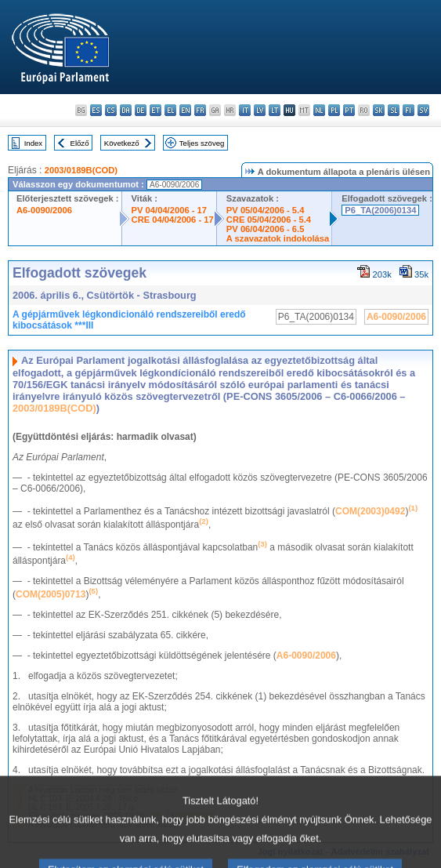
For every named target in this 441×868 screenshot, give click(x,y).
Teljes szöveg (202, 143)
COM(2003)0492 (370, 511)
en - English (185, 110)
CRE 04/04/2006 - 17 (173, 220)
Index (33, 143)
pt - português (349, 110)
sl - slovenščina (394, 110)
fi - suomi (408, 110)
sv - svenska (423, 110)
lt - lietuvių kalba (275, 110)
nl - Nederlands (319, 110)
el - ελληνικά (170, 110)
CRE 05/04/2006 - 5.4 (269, 220)
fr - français (200, 110)
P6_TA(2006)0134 (380, 210)
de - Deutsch (141, 110)
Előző (80, 143)
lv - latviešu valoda (260, 110)
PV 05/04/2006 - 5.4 (266, 210)
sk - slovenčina (379, 110)
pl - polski (334, 110)
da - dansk (126, 110)
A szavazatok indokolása (278, 238)
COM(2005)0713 (51, 594)
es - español (96, 110)
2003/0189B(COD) (81, 170)
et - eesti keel (155, 110)
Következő (122, 143)
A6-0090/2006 (44, 210)
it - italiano (245, 110)
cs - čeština (111, 110)
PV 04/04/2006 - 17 (169, 210)
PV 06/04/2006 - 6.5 (266, 229)
